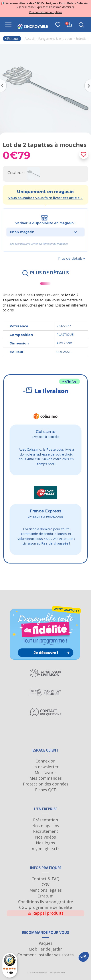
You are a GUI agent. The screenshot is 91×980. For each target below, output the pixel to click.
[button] (84, 957)
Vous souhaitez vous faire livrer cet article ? (45, 198)
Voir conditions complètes (46, 12)
